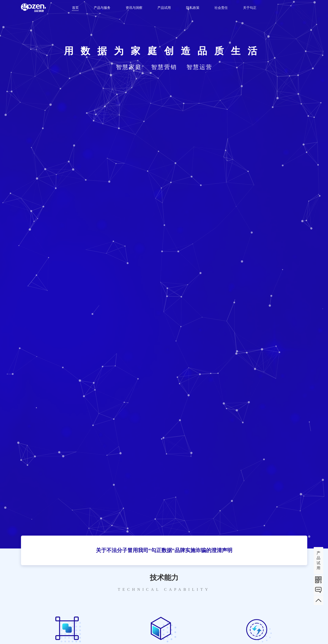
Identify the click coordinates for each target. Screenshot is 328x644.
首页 (75, 8)
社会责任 (221, 8)
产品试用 (164, 8)
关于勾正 (250, 8)
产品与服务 (102, 8)
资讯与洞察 (134, 8)
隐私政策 (193, 8)
